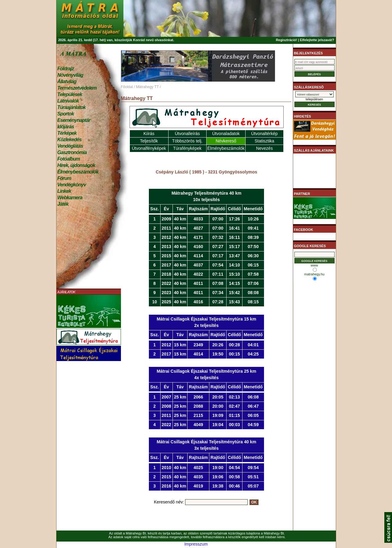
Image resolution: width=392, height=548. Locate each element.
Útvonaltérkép (264, 134)
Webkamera (70, 198)
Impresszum (196, 544)
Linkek (64, 191)
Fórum (64, 178)
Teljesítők (149, 141)
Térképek (67, 133)
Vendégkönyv (72, 185)
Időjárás (66, 127)
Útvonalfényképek (149, 148)
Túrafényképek (187, 148)
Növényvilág (70, 75)
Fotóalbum (69, 159)
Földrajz (66, 69)
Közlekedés (70, 140)
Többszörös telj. (187, 141)
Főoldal (127, 87)
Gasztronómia (72, 152)
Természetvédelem (77, 88)
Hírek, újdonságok (76, 165)
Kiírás (149, 134)
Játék (63, 204)
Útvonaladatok (226, 134)
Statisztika (264, 141)
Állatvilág (67, 82)
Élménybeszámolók (78, 172)
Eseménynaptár (74, 120)
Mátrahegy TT (147, 87)
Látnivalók (68, 101)
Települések (70, 94)
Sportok (66, 114)
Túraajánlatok (72, 107)
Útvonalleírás (187, 134)
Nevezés (264, 148)
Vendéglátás (70, 146)
